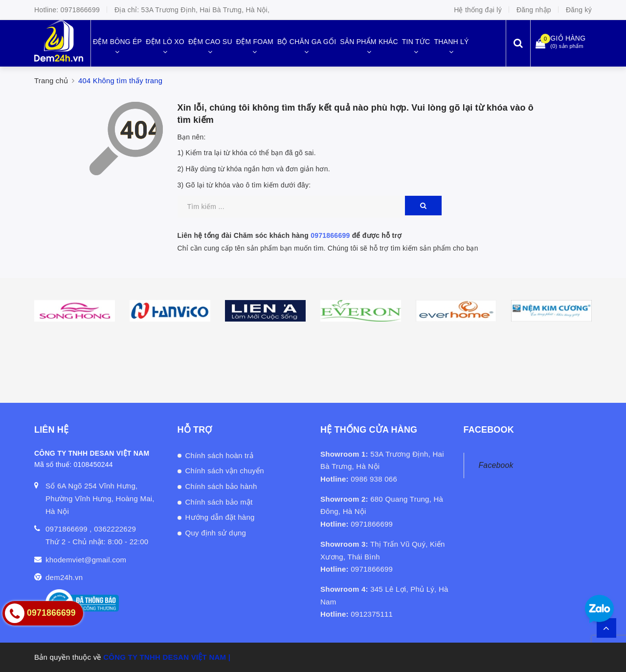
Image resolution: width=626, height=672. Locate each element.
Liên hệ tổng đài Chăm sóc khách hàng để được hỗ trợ (290, 235)
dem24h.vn (64, 577)
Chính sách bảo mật (219, 502)
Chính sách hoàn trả (220, 455)
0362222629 (115, 529)
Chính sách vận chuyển (225, 471)
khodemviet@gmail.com (86, 560)
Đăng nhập (534, 10)
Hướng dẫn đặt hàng (220, 517)
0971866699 (80, 10)
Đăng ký (579, 10)
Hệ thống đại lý (478, 10)
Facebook (496, 465)
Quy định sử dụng (216, 533)
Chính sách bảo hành (221, 486)
